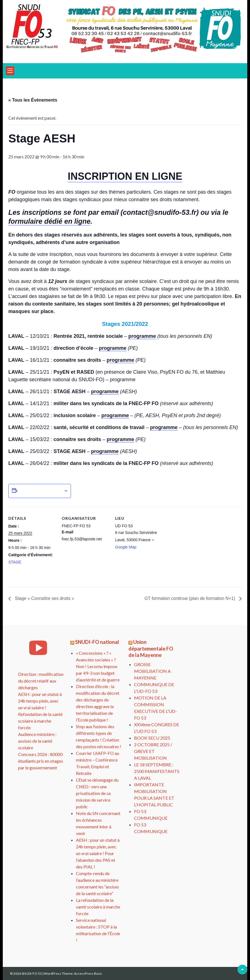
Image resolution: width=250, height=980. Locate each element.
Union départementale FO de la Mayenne (151, 648)
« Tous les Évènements (33, 100)
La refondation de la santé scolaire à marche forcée (98, 907)
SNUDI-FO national (97, 642)
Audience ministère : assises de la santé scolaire (37, 741)
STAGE (15, 562)
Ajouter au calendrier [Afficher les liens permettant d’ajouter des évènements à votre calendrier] (41, 491)
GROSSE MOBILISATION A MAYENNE (152, 671)
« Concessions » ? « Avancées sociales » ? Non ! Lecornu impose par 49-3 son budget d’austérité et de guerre (98, 666)
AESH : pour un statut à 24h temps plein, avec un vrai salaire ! (40, 701)
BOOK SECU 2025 (152, 738)
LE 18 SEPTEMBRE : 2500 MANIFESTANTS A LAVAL (157, 771)
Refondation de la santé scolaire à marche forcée (40, 721)
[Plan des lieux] (198, 545)
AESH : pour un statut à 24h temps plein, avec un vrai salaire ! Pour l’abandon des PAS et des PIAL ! (98, 853)
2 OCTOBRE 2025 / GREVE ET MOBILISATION (153, 751)
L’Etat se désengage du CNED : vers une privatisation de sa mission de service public (97, 793)
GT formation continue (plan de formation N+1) (190, 598)
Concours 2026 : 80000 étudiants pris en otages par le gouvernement (41, 761)
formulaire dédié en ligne (49, 221)
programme (142, 336)
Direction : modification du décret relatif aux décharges (41, 681)
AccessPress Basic (88, 973)
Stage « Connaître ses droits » (44, 598)
